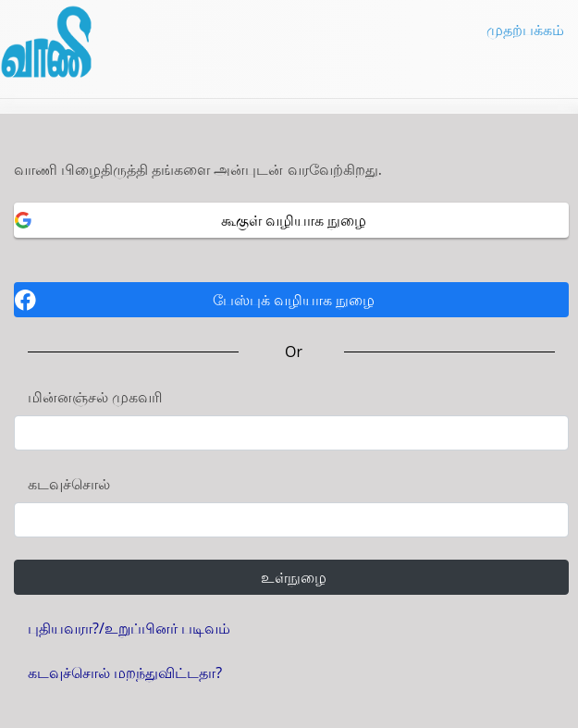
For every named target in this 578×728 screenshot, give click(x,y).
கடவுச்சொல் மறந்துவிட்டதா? (125, 672)
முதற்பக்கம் (525, 30)
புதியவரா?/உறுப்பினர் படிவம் (129, 628)
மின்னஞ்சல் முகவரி (95, 397)
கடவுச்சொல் (69, 484)
